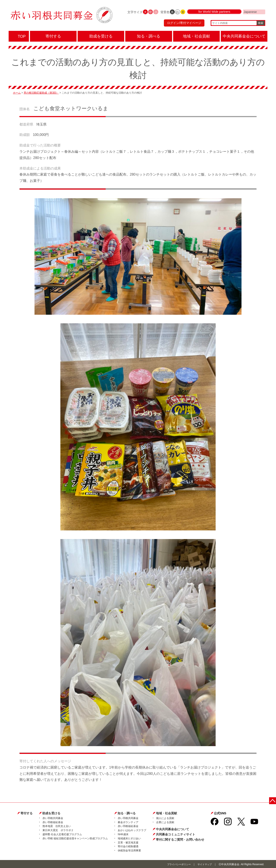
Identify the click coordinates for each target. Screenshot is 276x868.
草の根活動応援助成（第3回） (41, 93)
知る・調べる (127, 813)
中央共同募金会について (172, 829)
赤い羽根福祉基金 (53, 822)
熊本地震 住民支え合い (57, 826)
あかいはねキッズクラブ (132, 830)
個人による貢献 (165, 818)
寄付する (27, 813)
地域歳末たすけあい (129, 838)
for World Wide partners (214, 16)
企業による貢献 (165, 822)
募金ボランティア (128, 822)
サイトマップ (204, 864)
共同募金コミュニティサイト (176, 834)
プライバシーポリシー (177, 864)
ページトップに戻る (273, 800)
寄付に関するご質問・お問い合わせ (180, 839)
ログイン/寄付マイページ (182, 25)
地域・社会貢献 (166, 813)
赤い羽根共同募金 (53, 818)
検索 (261, 25)
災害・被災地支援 (128, 842)
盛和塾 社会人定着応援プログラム (62, 834)
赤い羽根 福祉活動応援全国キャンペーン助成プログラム (75, 838)
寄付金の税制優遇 (128, 846)
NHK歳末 (123, 834)
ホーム (17, 93)
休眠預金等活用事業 (129, 850)
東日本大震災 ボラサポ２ (58, 830)
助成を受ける (51, 813)
